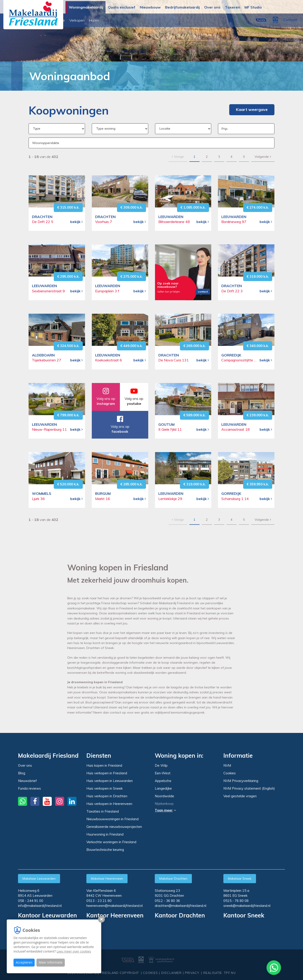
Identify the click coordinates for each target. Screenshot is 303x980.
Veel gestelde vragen (240, 796)
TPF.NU (230, 971)
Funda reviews (29, 788)
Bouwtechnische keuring (105, 850)
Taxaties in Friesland (103, 811)
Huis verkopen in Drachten (107, 796)
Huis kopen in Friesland (104, 765)
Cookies (230, 773)
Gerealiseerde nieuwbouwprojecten (114, 827)
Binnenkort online (113, 20)
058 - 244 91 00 (31, 901)
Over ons (212, 7)
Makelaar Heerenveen (107, 879)
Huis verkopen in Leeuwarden (110, 781)
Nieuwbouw (150, 7)
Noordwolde (164, 796)
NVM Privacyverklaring (241, 781)
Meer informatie (51, 962)
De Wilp (161, 766)
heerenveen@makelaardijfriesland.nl (114, 906)
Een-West (163, 773)
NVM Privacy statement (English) (249, 788)
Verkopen (139, 20)
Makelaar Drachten (173, 879)
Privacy (192, 971)
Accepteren (24, 962)
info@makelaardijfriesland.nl (40, 906)
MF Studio (253, 7)
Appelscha (163, 781)
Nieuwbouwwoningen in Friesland (112, 819)
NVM (227, 765)
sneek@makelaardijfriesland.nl (247, 906)
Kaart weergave (252, 109)
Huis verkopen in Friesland (107, 773)
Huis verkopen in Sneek (104, 788)
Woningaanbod (81, 20)
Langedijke (163, 789)
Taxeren (232, 7)
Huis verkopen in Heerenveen (109, 804)
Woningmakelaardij (86, 7)
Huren (156, 20)
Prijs (225, 129)
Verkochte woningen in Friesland (111, 842)
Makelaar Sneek (240, 879)
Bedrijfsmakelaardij (182, 7)
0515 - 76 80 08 (236, 901)
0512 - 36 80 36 (167, 901)
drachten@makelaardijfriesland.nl (181, 906)
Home (15, 76)
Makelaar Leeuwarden (39, 879)
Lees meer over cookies (74, 951)
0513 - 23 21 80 (99, 901)
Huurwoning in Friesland (105, 834)
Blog (22, 773)
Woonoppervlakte (46, 143)
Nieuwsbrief (27, 781)
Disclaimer (172, 971)
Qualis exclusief (122, 7)
